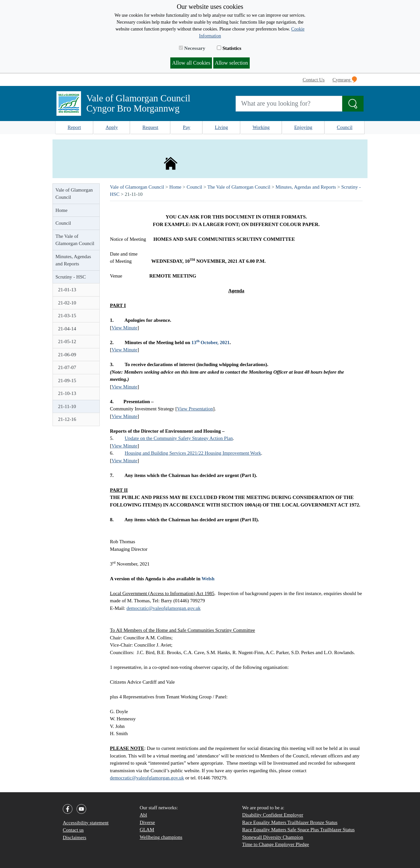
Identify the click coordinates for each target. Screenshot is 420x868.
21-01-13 (67, 290)
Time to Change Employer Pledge (276, 844)
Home (62, 210)
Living (221, 127)
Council (345, 127)
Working (261, 127)
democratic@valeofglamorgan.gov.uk (163, 608)
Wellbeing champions (161, 837)
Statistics (229, 48)
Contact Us (314, 80)
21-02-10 (67, 303)
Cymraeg (345, 79)
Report (74, 127)
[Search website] (289, 104)
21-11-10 (67, 406)
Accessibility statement (86, 823)
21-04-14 (67, 329)
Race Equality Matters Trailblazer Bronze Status (290, 822)
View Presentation (195, 409)
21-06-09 (67, 355)
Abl (144, 815)
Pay (187, 127)
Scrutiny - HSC (71, 277)
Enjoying (303, 127)
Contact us (73, 830)
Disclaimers (74, 837)
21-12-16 (67, 419)
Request (150, 127)
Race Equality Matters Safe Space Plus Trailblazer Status (298, 830)
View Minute (125, 328)
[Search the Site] (353, 104)
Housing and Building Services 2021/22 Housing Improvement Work (193, 453)
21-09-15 (67, 381)
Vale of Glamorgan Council (74, 194)
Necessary (192, 48)
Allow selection (231, 63)
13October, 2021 (210, 342)
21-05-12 (67, 341)
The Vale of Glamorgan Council (75, 240)
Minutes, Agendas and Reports (73, 260)
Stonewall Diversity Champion (273, 837)
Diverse (147, 822)
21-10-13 (67, 393)
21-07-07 (67, 367)
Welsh (208, 579)
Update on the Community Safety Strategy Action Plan (179, 438)
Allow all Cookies (191, 63)
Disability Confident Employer (273, 815)
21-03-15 (67, 316)
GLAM (147, 830)
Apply (112, 127)
